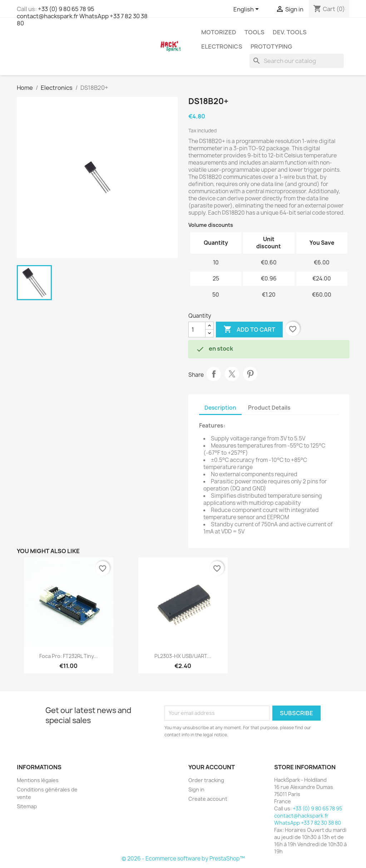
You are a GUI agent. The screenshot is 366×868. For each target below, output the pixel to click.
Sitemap (27, 806)
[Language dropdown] (247, 10)
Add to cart (249, 330)
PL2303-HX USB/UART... (183, 656)
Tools (254, 32)
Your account (212, 767)
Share (214, 374)
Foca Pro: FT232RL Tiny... (69, 656)
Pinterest (250, 374)
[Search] (297, 61)
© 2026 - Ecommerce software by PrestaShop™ (183, 859)
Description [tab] (220, 408)
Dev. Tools (290, 32)
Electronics (222, 47)
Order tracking (206, 780)
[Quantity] (197, 330)
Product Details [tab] (269, 408)
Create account (208, 799)
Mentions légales (38, 780)
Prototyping (271, 47)
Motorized (219, 32)
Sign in (196, 789)
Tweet (232, 374)
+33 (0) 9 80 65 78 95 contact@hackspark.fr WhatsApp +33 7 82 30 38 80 (82, 16)
